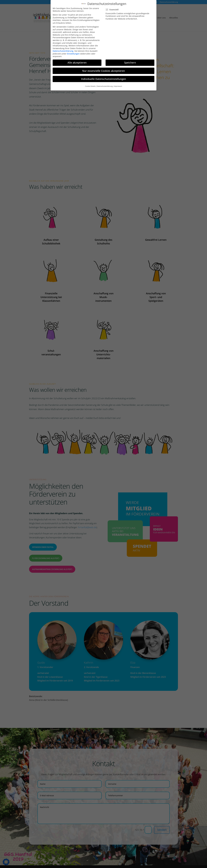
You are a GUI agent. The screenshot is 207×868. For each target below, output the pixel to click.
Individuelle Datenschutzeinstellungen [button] (104, 77)
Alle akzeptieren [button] (77, 60)
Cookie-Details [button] (90, 84)
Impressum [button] (118, 84)
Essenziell (113, 7)
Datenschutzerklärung (63, 49)
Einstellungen (73, 51)
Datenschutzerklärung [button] (105, 84)
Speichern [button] (130, 60)
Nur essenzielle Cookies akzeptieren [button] (104, 69)
